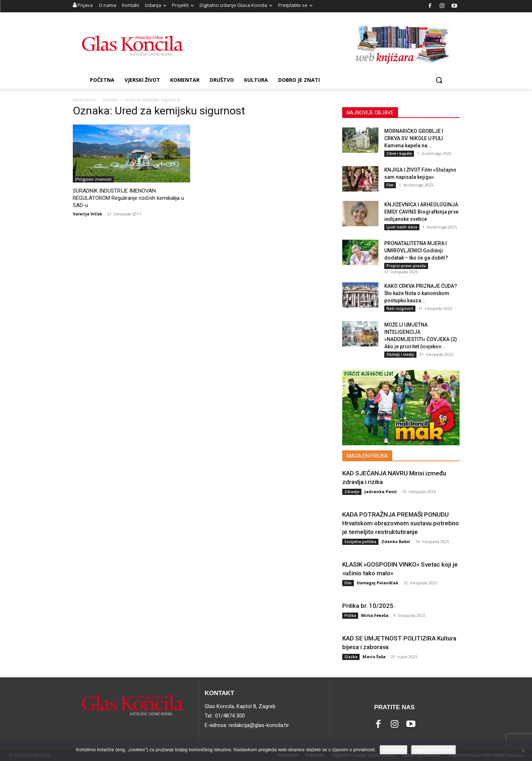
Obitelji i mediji (400, 354)
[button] (439, 80)
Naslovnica (84, 100)
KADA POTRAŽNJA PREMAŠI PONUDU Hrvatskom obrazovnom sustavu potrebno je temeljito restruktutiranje (401, 523)
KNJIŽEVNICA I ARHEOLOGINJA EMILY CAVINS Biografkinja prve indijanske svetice (421, 212)
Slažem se (393, 750)
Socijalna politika (360, 542)
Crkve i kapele (399, 154)
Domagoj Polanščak (378, 583)
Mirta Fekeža (375, 615)
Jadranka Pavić (381, 491)
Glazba (351, 657)
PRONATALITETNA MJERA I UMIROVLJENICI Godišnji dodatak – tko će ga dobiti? (416, 251)
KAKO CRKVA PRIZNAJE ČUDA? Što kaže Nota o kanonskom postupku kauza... (421, 293)
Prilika (350, 615)
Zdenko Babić (396, 541)
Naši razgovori (400, 308)
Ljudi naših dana (402, 227)
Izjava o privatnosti (433, 750)
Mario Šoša (374, 657)
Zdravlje (352, 492)
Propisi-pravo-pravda (406, 266)
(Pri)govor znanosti (93, 179)
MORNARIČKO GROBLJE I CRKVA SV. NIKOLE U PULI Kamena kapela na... (414, 138)
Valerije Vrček (87, 214)
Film (390, 185)
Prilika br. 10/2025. (368, 606)
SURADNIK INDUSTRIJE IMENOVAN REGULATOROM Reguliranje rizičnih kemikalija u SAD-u (128, 198)
